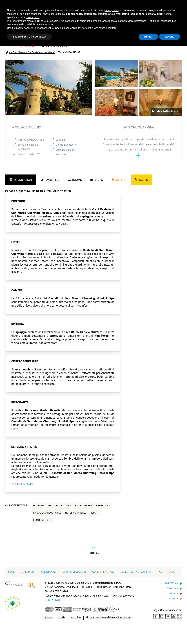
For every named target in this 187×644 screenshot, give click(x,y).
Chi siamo (28, 589)
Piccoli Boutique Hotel (47, 530)
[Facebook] (156, 633)
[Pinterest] (168, 633)
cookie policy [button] (33, 17)
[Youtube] (174, 633)
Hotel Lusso (63, 523)
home (12, 589)
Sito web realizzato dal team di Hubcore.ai (109, 635)
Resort (95, 530)
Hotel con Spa (83, 523)
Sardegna (171, 601)
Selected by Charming (136, 589)
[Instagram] (162, 633)
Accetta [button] (170, 37)
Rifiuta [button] (148, 37)
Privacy (49, 635)
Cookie (61, 635)
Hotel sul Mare (42, 523)
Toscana (172, 606)
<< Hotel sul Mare (22, 501)
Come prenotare (103, 589)
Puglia (174, 616)
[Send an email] (53, 617)
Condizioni (75, 635)
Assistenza (48, 589)
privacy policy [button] (112, 10)
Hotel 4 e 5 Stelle (76, 530)
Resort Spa (103, 523)
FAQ (160, 589)
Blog (172, 589)
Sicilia (174, 611)
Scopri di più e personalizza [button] (29, 37)
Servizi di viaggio (74, 589)
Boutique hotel (43, 537)
